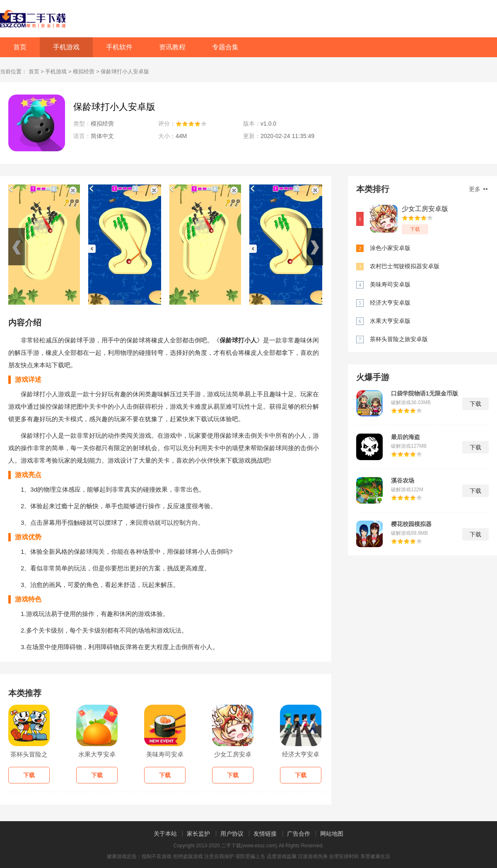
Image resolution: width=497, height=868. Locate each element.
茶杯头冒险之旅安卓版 (399, 339)
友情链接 (265, 834)
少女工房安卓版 (425, 209)
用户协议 (232, 834)
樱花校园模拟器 (411, 524)
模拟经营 (84, 72)
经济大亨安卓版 (390, 303)
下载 (415, 229)
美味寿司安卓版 (390, 284)
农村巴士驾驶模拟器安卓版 (405, 266)
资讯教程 (172, 47)
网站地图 (332, 834)
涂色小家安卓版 (390, 248)
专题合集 (225, 47)
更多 (478, 189)
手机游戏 (66, 47)
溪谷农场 (403, 480)
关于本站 (165, 834)
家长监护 (198, 834)
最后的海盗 (405, 437)
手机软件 (119, 47)
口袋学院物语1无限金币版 (425, 393)
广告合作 (299, 834)
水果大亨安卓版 (390, 321)
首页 (20, 47)
